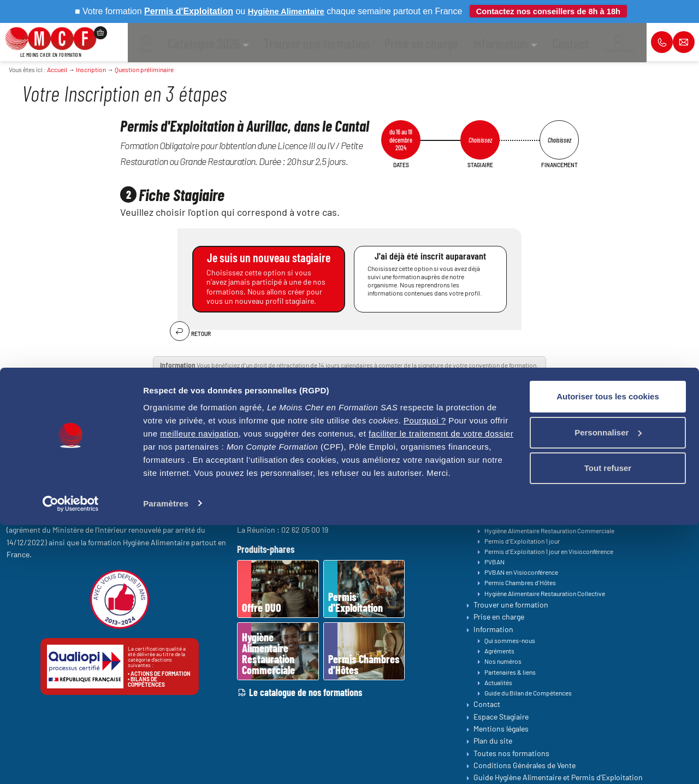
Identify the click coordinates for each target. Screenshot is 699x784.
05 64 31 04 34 (302, 519)
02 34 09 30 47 (306, 487)
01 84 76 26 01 (311, 476)
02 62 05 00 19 (305, 530)
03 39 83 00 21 (297, 497)
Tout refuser (608, 727)
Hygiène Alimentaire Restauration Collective (545, 593)
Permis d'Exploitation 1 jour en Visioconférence (549, 551)
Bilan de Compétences (516, 488)
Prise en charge (499, 617)
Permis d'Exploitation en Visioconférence (541, 520)
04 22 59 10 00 (294, 508)
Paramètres (166, 762)
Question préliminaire (144, 69)
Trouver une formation (511, 605)
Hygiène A (257, 11)
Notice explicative (440, 373)
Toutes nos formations (516, 499)
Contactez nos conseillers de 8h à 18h (552, 11)
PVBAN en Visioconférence (521, 573)
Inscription (91, 69)
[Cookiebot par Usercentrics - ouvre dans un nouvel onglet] (71, 763)
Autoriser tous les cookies (608, 656)
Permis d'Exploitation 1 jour (522, 541)
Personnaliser (608, 691)
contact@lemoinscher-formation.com (98, 501)
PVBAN (494, 562)
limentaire (299, 11)
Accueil (57, 69)
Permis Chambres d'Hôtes (520, 583)
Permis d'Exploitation (514, 509)
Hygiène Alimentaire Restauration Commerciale (549, 530)
